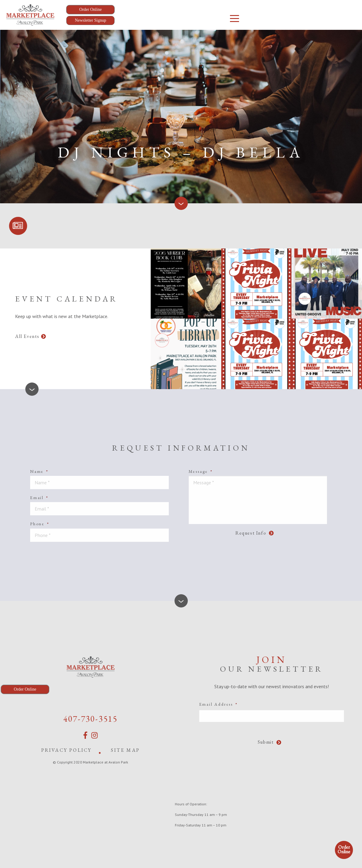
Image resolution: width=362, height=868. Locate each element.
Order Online (344, 849)
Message (201, 471)
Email (39, 498)
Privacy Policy (67, 750)
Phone (40, 524)
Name (39, 471)
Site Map (125, 750)
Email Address (219, 704)
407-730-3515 (90, 719)
